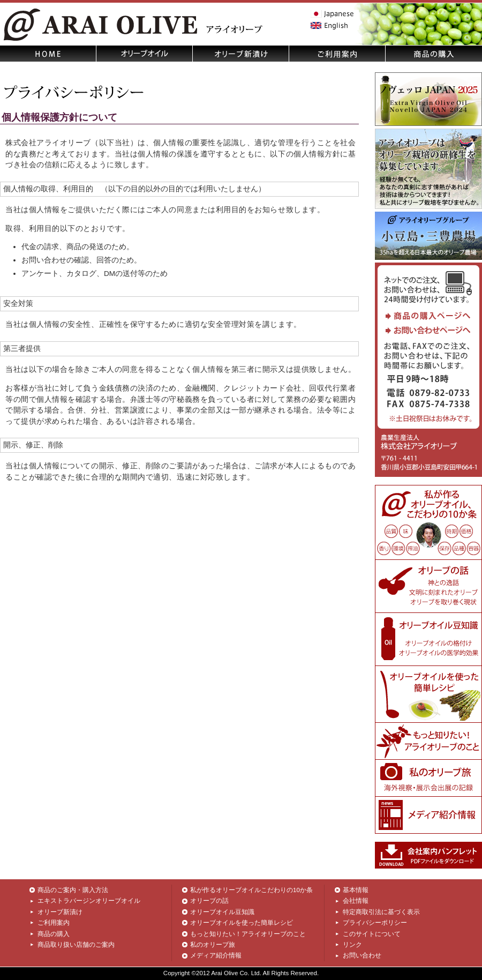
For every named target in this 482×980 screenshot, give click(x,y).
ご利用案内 (54, 923)
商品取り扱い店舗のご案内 (76, 945)
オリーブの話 (209, 901)
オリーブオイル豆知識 (222, 912)
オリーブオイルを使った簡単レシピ (242, 923)
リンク (352, 945)
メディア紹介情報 (216, 955)
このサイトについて (372, 934)
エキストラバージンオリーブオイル (89, 901)
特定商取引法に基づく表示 (381, 912)
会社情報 (356, 901)
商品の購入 (54, 934)
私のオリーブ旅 (213, 945)
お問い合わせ (362, 955)
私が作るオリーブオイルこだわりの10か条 (251, 890)
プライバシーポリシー (375, 923)
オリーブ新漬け (60, 912)
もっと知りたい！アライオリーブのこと (248, 934)
